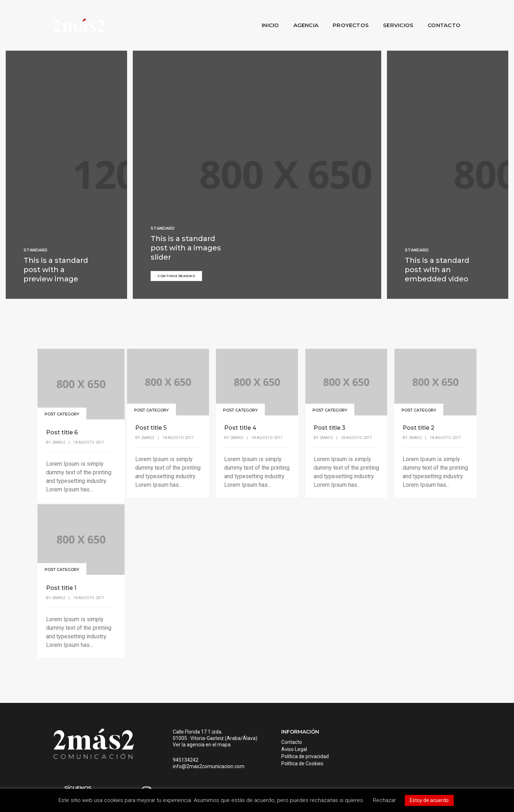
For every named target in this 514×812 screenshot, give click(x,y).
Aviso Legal (286, 751)
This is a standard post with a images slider (186, 250)
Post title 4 (240, 429)
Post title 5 (151, 429)
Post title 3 (329, 429)
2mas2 (59, 439)
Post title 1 (61, 584)
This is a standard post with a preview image (56, 271)
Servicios (398, 25)
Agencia (306, 25)
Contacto (444, 25)
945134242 (182, 768)
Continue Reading (176, 277)
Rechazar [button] (384, 800)
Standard (36, 251)
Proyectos (351, 25)
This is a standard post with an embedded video (437, 271)
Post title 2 (418, 429)
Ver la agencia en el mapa (198, 752)
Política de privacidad (297, 758)
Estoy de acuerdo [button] (429, 800)
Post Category (62, 411)
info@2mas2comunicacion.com (205, 774)
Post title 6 (62, 429)
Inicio (270, 25)
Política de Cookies (294, 765)
